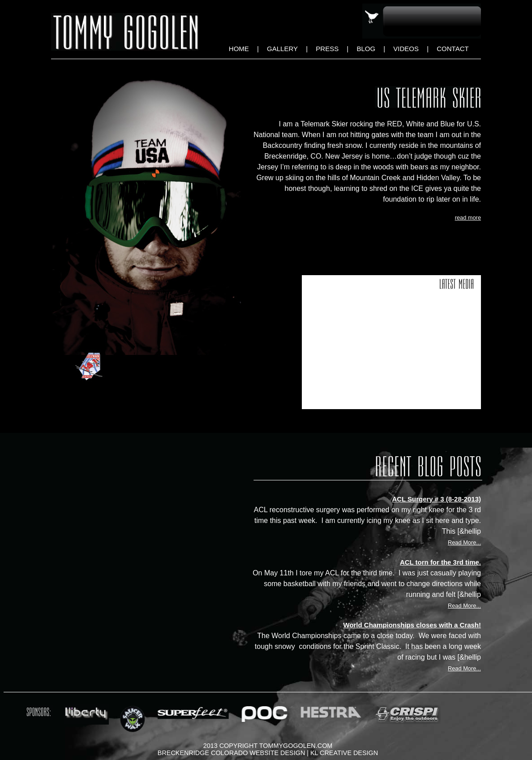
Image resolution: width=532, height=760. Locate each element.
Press (327, 49)
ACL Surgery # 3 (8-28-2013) (436, 499)
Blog (366, 49)
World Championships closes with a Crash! (412, 625)
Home (239, 49)
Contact (453, 49)
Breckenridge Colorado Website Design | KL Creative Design (268, 753)
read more (468, 218)
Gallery (282, 49)
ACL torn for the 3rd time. (440, 562)
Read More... (464, 542)
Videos (406, 49)
